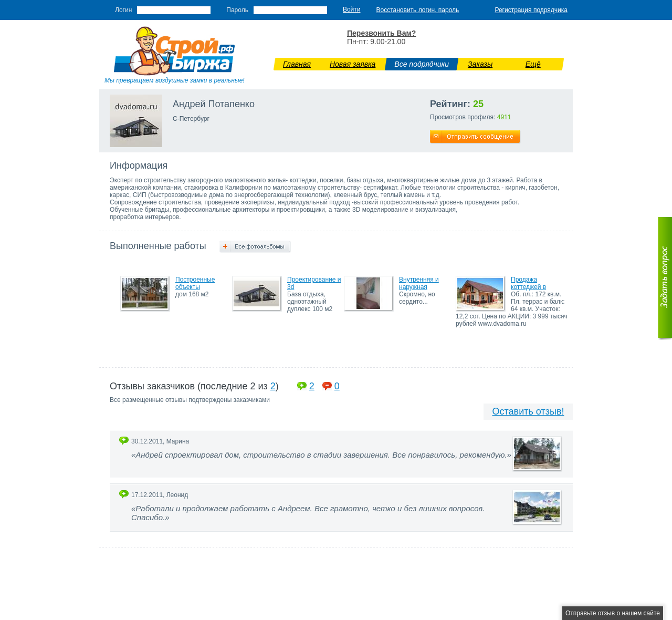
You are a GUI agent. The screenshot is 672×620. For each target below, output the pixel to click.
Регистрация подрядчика (531, 10)
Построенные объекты (195, 283)
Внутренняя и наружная (419, 283)
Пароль (237, 10)
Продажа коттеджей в (528, 283)
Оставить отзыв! (528, 411)
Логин (123, 10)
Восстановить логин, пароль (418, 10)
